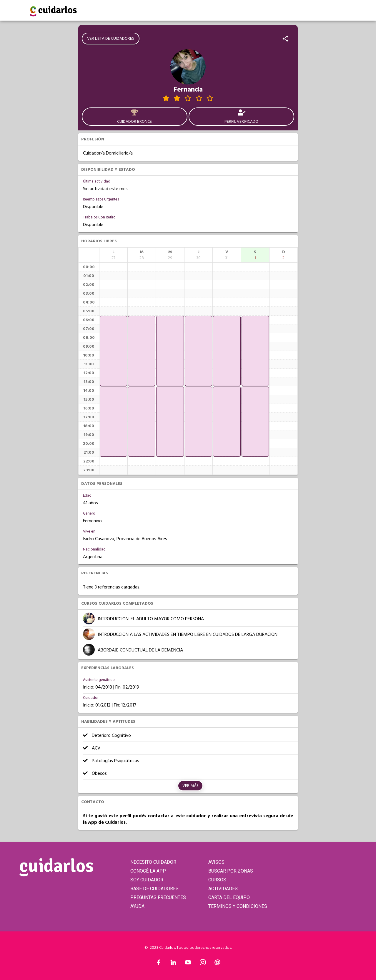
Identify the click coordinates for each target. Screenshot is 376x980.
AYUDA (137, 906)
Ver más (191, 786)
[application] (113, 351)
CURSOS (217, 880)
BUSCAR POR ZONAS (231, 871)
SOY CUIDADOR (147, 880)
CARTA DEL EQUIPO (229, 897)
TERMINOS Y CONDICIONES (238, 906)
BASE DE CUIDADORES (154, 889)
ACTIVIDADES (223, 889)
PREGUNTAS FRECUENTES (158, 897)
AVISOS (216, 862)
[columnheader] (113, 255)
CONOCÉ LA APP (148, 871)
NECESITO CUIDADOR (153, 862)
